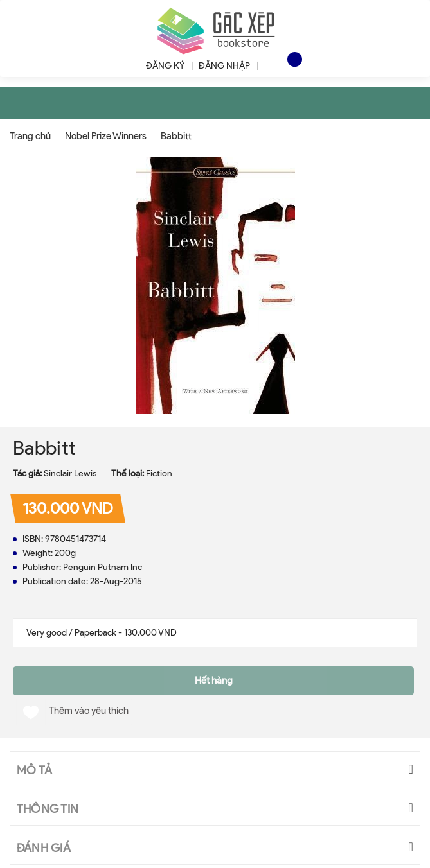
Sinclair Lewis (70, 473)
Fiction (159, 473)
